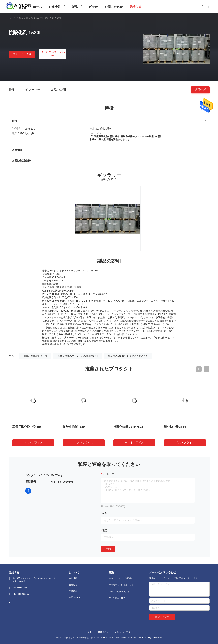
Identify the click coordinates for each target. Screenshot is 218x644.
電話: (105, 530)
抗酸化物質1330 (74, 427)
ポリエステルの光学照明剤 (121, 578)
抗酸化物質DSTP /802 (128, 427)
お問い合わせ (75, 597)
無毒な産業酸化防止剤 (35, 356)
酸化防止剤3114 (175, 427)
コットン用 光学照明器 (119, 592)
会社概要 (73, 578)
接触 (108, 549)
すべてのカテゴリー (118, 598)
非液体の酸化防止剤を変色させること (128, 356)
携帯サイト (103, 632)
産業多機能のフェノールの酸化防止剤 (78, 356)
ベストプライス (22, 54)
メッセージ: (108, 474)
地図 (90, 632)
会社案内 (73, 585)
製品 (21, 18)
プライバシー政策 (122, 632)
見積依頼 (200, 90)
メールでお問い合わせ (53, 54)
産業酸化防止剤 (34, 18)
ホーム (12, 18)
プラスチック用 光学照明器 (121, 585)
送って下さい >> (162, 617)
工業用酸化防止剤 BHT (28, 427)
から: (105, 513)
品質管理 (73, 591)
